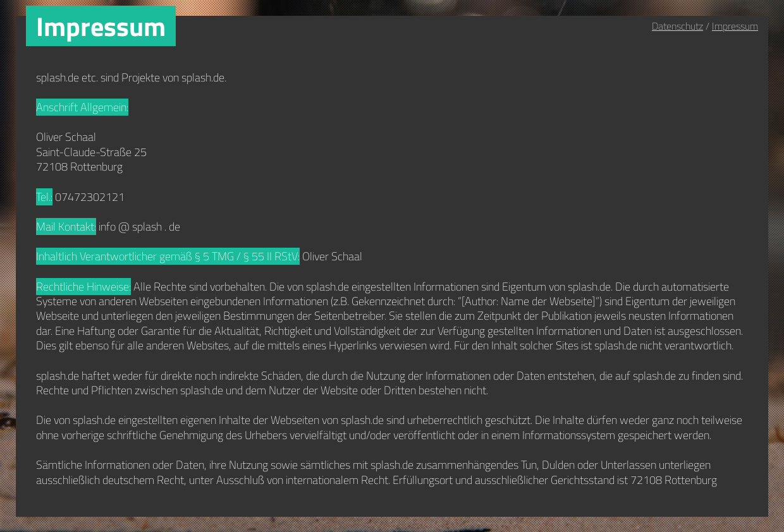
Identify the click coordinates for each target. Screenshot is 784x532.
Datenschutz (677, 26)
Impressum (735, 26)
